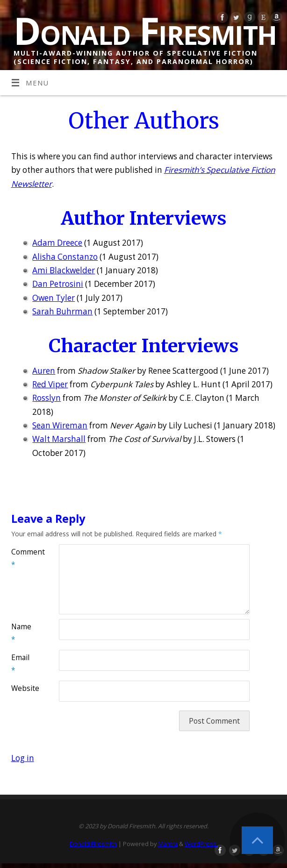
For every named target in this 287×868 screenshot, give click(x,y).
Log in (23, 758)
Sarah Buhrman (62, 311)
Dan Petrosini (58, 284)
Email (20, 663)
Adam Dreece (57, 243)
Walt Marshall (59, 439)
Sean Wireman (60, 425)
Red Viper (50, 384)
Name (21, 633)
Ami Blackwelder (64, 270)
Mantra (168, 844)
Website (23, 688)
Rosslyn (47, 398)
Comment (23, 558)
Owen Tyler (54, 298)
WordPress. (201, 844)
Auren (44, 371)
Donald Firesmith (145, 30)
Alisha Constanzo (65, 257)
